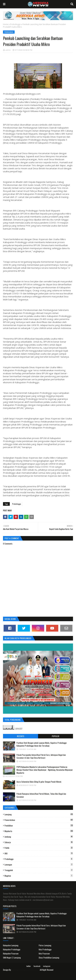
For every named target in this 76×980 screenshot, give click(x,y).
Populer (55, 736)
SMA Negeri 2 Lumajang (12, 958)
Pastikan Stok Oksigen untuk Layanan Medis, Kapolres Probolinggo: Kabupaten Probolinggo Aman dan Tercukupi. (42, 744)
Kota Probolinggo (45, 949)
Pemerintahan (39, 820)
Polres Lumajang (45, 945)
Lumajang (39, 814)
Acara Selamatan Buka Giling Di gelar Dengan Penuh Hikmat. (39, 782)
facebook (37, 966)
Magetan (39, 876)
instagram (47, 966)
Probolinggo (15, 24)
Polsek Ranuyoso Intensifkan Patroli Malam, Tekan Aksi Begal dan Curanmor (41, 795)
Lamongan (39, 865)
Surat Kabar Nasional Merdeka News (25, 970)
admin (8, 50)
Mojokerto (39, 831)
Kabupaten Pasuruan (11, 953)
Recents (21, 736)
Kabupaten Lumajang (11, 945)
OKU (39, 853)
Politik (39, 848)
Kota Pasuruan (44, 953)
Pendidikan (39, 826)
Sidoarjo (39, 842)
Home (6, 24)
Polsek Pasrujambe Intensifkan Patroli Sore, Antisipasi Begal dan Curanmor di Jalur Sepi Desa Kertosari (41, 756)
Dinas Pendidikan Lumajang (49, 958)
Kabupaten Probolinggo (12, 949)
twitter (29, 966)
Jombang (39, 837)
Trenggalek (39, 870)
